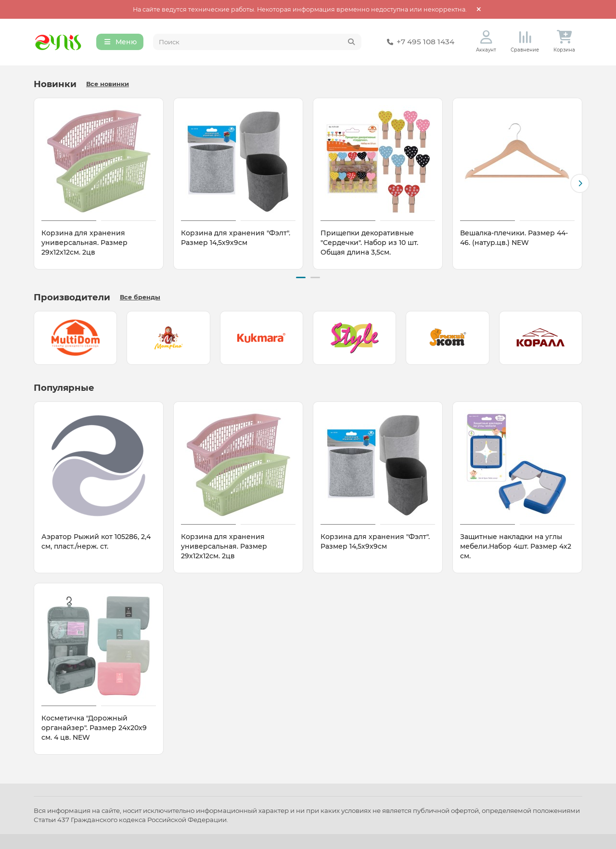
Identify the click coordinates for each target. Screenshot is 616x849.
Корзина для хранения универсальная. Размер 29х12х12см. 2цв (84, 243)
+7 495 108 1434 (419, 42)
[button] (580, 184)
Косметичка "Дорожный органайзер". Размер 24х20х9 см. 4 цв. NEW (94, 728)
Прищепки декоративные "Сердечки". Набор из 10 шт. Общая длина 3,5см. (369, 243)
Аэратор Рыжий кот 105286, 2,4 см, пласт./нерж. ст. (96, 541)
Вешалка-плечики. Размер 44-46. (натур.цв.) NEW (514, 238)
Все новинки (108, 84)
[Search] (257, 42)
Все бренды (140, 297)
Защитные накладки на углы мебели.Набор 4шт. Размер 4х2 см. (516, 546)
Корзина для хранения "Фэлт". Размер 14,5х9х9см (236, 238)
